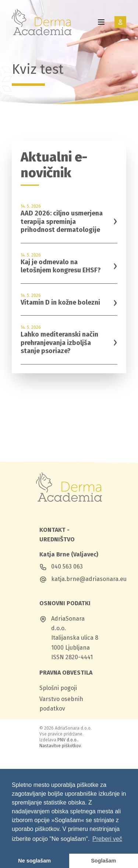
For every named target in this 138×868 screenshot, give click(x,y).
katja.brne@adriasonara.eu (89, 579)
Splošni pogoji (58, 688)
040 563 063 (67, 566)
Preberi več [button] (107, 839)
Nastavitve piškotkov (60, 746)
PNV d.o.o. (68, 740)
